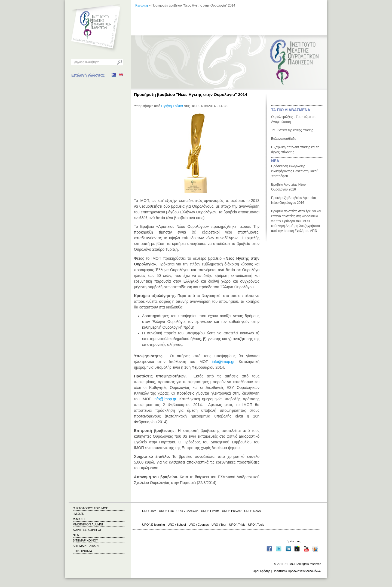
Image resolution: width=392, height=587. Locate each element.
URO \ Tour (219, 525)
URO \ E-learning (154, 525)
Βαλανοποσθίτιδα (284, 139)
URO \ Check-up (187, 511)
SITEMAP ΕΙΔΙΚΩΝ (86, 546)
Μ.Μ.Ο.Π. (79, 519)
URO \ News (252, 511)
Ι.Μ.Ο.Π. (78, 514)
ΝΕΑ (275, 161)
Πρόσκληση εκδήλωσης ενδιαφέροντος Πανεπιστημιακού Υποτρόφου (295, 171)
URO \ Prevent (232, 511)
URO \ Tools (256, 525)
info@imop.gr (223, 362)
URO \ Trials (237, 525)
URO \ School (177, 525)
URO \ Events (210, 511)
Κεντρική (142, 5)
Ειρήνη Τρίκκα (172, 106)
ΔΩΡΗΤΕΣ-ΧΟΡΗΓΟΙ (87, 530)
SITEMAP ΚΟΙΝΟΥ (85, 540)
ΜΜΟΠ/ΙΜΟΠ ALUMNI (88, 524)
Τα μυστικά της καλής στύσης (292, 130)
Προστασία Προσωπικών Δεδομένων (297, 571)
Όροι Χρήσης (261, 571)
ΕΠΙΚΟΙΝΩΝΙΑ (82, 551)
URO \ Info (149, 511)
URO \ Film (166, 511)
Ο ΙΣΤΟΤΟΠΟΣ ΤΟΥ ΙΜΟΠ (91, 508)
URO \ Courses (199, 525)
